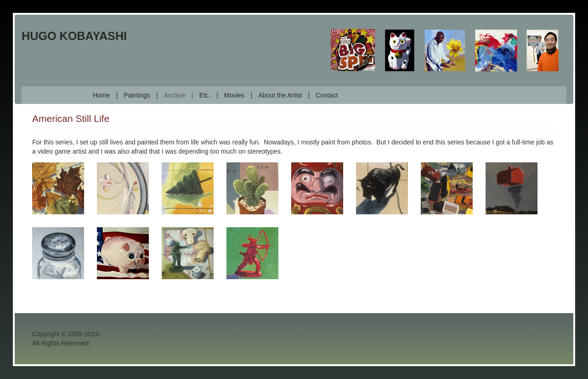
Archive (175, 95)
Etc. (205, 95)
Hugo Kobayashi (74, 36)
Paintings (137, 95)
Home (101, 95)
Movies (234, 95)
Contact (327, 95)
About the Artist (280, 95)
